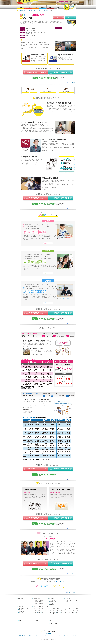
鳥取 (66, 612)
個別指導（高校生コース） (39, 603)
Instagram (21, 622)
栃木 (35, 611)
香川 (77, 612)
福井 (54, 611)
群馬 (39, 611)
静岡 (77, 611)
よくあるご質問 (22, 613)
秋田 (50, 608)
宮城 (47, 608)
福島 (58, 608)
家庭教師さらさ (32, 636)
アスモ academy (39, 636)
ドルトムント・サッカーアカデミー (70, 636)
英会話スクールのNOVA (48, 636)
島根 (69, 612)
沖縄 (73, 615)
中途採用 (52, 622)
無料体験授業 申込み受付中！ (38, 55)
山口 (73, 612)
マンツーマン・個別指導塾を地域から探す (41, 607)
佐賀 (50, 615)
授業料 (45, 243)
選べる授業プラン (66, 90)
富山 (47, 611)
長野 (62, 611)
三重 (73, 611)
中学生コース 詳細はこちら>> (64, 269)
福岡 (47, 615)
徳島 (39, 615)
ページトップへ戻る (72, 82)
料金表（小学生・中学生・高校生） (72, 600)
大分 (62, 615)
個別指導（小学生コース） (39, 600)
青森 (39, 608)
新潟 (43, 611)
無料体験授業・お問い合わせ (24, 608)
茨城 (77, 608)
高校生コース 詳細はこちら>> (64, 298)
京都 (39, 612)
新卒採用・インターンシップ (55, 624)
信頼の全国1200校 (30, 90)
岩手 (43, 608)
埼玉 (69, 608)
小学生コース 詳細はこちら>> (64, 239)
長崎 (54, 615)
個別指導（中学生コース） (39, 602)
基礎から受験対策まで (48, 90)
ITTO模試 (52, 603)
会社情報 (52, 621)
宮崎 (66, 615)
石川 (50, 611)
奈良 (50, 612)
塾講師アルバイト (54, 625)
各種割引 (67, 602)
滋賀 (43, 612)
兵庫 (47, 612)
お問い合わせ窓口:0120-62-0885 (25, 611)
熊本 (58, 615)
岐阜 (69, 611)
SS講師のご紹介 (53, 602)
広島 (62, 612)
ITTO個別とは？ (53, 600)
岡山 (58, 612)
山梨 (58, 611)
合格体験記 (52, 605)
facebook (21, 621)
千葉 (73, 608)
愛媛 (35, 615)
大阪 (35, 612)
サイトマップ (37, 621)
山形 (54, 608)
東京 (62, 608)
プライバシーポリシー (39, 622)
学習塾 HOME (20, 599)
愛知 (66, 611)
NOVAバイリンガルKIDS (58, 636)
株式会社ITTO (48, 634)
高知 (43, 615)
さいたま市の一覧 (61, 581)
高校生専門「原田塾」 (23, 636)
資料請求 (21, 610)
